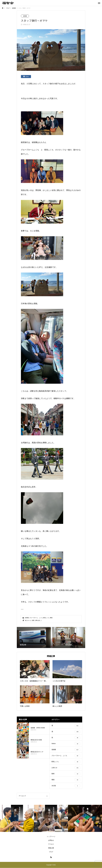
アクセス (51, 844)
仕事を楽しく (38, 620)
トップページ (51, 837)
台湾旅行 (25, 443)
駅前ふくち (49, 150)
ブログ (51, 852)
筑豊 (33, 620)
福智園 (25, 16)
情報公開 (51, 848)
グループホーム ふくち (36, 618)
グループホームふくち (30, 150)
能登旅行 (25, 142)
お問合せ (51, 840)
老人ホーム (28, 620)
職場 (51, 618)
